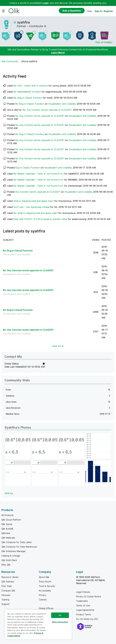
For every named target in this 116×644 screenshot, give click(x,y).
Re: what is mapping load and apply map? (36, 213)
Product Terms (84, 614)
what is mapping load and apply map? (34, 201)
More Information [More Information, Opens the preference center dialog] (60, 622)
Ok (60, 615)
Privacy (43, 595)
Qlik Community (10, 61)
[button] (18, 446)
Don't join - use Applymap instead (31, 207)
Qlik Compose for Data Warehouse (19, 547)
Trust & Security (47, 586)
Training (5, 600)
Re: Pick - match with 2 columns (31, 86)
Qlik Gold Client (9, 560)
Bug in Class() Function (28, 168)
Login (46, 3)
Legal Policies (83, 592)
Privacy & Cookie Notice (89, 596)
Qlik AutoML (8, 529)
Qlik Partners (8, 582)
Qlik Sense (7, 524)
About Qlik (44, 577)
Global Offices (46, 608)
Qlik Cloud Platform (11, 520)
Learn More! (58, 53)
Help (89, 11)
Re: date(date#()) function (27, 92)
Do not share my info (87, 619)
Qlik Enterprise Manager (13, 551)
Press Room (45, 582)
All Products (7, 515)
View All (9, 493)
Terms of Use (83, 605)
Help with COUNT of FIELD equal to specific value (40, 219)
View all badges (104, 42)
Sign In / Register (104, 11)
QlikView (6, 533)
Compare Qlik (8, 591)
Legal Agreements (85, 610)
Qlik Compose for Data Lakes (17, 542)
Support (5, 604)
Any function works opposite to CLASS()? (38, 192)
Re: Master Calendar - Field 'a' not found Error (38, 174)
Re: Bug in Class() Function (28, 98)
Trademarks (82, 601)
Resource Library (10, 577)
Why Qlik (6, 565)
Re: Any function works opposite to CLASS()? (47, 110)
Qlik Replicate (8, 538)
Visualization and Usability (62, 104)
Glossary (6, 595)
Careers (43, 600)
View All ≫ (58, 346)
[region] (38, 624)
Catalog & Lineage (11, 556)
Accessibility (45, 591)
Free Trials (7, 586)
